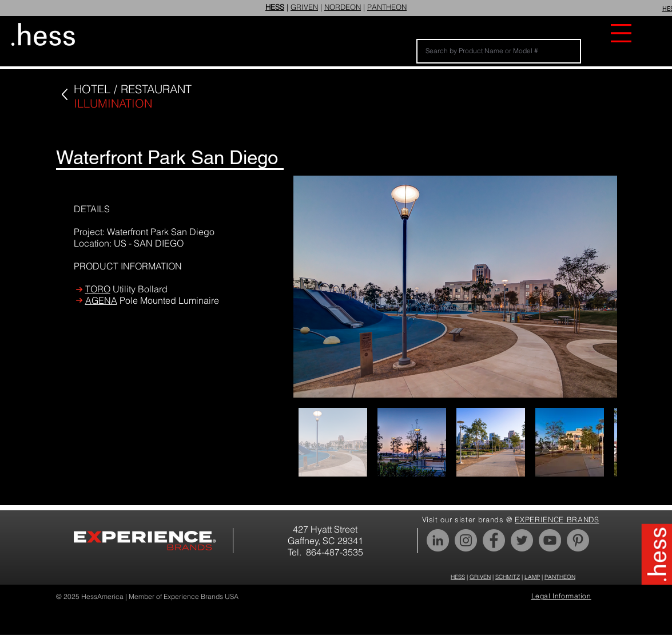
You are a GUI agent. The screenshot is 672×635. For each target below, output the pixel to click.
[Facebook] (494, 540)
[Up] (64, 95)
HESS (458, 577)
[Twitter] (522, 540)
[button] (621, 33)
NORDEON (343, 7)
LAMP (532, 577)
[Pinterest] (578, 540)
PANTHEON (387, 7)
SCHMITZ (508, 577)
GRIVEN (304, 7)
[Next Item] (597, 287)
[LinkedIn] (438, 540)
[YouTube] (550, 540)
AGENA (101, 300)
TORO (98, 289)
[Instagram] (466, 540)
